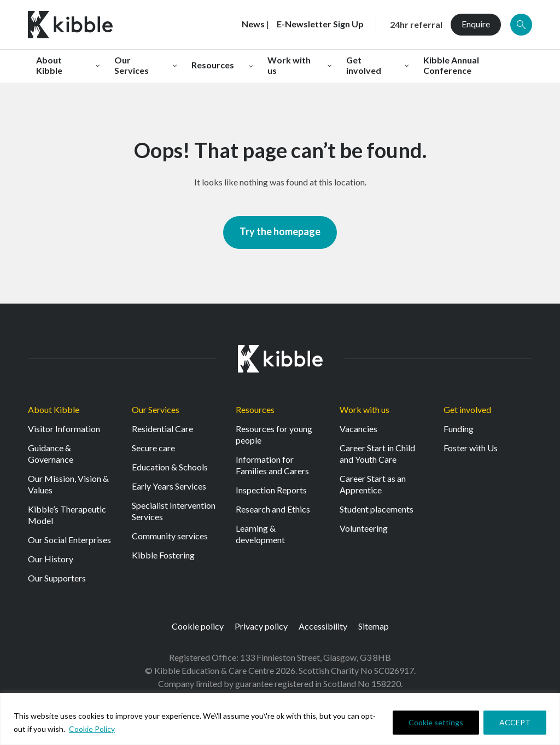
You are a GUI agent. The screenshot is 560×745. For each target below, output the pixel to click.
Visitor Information (64, 429)
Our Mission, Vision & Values (68, 484)
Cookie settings (436, 722)
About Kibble (54, 409)
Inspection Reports (271, 490)
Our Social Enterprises (69, 540)
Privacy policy (261, 626)
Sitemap (374, 626)
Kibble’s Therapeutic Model (67, 515)
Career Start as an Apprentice (373, 484)
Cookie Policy (92, 729)
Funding (459, 429)
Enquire (476, 24)
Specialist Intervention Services (174, 511)
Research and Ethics (273, 509)
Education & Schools (170, 467)
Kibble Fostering (163, 555)
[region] (280, 719)
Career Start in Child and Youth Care (377, 453)
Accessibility (323, 626)
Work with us (364, 409)
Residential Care (162, 429)
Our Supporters (57, 578)
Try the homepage (280, 231)
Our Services (156, 409)
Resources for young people (274, 434)
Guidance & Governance (51, 453)
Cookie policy (198, 626)
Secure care (153, 448)
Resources (255, 409)
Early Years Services (169, 486)
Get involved (467, 409)
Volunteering (364, 528)
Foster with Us (471, 448)
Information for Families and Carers (272, 465)
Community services (170, 536)
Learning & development (260, 534)
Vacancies (358, 429)
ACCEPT (515, 722)
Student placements (377, 509)
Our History (51, 559)
